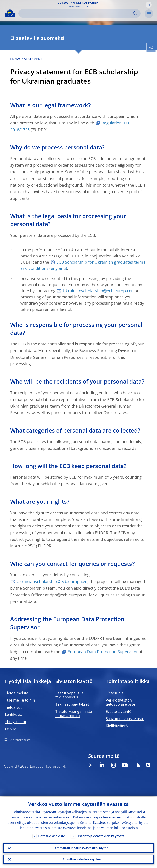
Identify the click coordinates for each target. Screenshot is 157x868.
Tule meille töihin (20, 700)
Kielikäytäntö (117, 726)
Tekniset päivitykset (72, 704)
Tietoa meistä (17, 693)
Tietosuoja (115, 693)
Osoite (11, 729)
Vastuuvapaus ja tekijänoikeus (70, 695)
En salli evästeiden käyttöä (82, 859)
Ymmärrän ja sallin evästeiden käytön (82, 847)
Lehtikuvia (14, 714)
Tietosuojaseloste (51, 835)
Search (135, 13)
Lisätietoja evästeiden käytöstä (100, 835)
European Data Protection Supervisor (103, 652)
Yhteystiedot (16, 722)
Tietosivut (13, 707)
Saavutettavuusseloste (125, 719)
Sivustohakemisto (19, 740)
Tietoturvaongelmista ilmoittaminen (74, 713)
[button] (149, 5)
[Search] (76, 13)
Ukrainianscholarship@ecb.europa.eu (98, 291)
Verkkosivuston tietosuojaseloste (120, 702)
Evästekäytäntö (119, 711)
